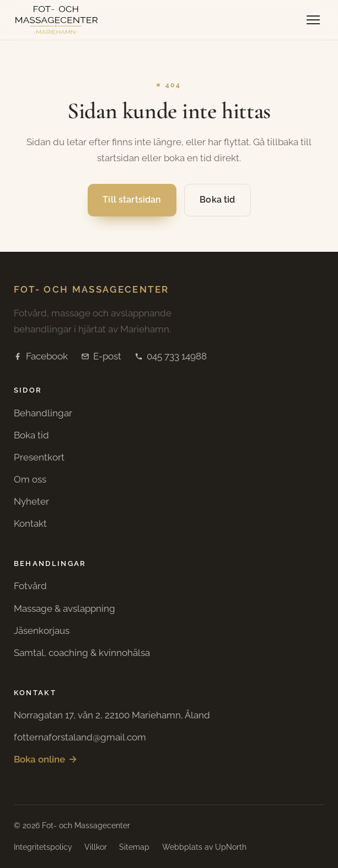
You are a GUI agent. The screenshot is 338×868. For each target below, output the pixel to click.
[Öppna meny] (313, 20)
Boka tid (217, 200)
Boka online (46, 759)
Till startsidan (132, 200)
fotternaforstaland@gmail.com (80, 737)
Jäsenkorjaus (42, 631)
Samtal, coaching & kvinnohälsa (82, 653)
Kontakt (30, 523)
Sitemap (134, 847)
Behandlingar (43, 413)
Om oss (30, 479)
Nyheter (31, 501)
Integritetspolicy (43, 847)
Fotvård (30, 586)
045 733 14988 (171, 356)
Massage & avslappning (65, 608)
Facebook (41, 356)
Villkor (96, 847)
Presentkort (39, 457)
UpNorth (231, 847)
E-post (101, 356)
